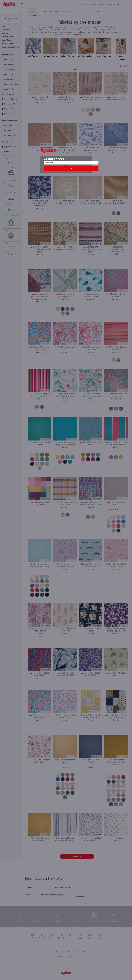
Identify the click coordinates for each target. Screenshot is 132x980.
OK (71, 168)
